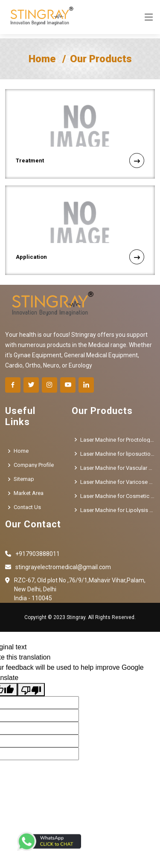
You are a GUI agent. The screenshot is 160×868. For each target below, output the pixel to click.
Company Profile (34, 465)
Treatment (80, 161)
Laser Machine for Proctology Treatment (118, 440)
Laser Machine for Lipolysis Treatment (118, 510)
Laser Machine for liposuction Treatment (118, 454)
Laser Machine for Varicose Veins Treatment (118, 482)
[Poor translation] (31, 690)
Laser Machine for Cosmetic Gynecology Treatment (118, 496)
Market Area (29, 493)
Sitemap (24, 479)
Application (80, 257)
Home (42, 59)
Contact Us (27, 507)
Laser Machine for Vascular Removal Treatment (118, 468)
